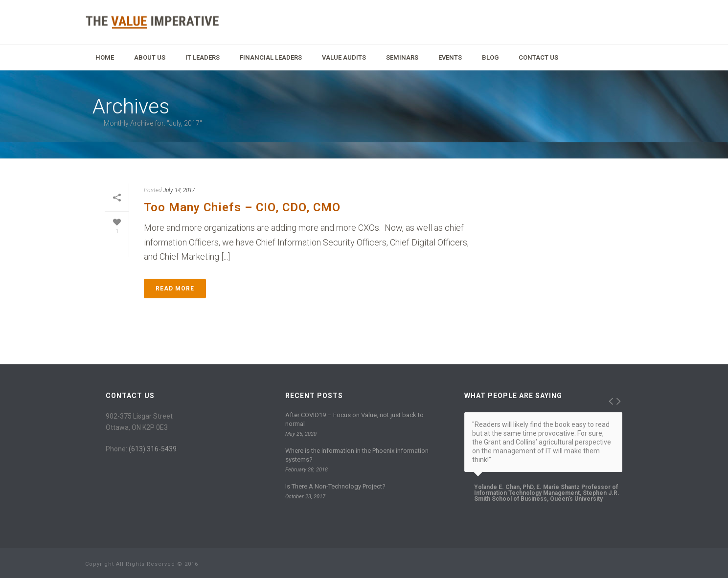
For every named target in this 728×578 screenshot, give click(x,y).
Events (450, 57)
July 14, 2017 (179, 190)
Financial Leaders (271, 57)
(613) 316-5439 (153, 449)
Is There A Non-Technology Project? (335, 486)
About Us (150, 57)
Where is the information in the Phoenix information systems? (357, 455)
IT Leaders (203, 57)
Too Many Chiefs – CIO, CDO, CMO (242, 207)
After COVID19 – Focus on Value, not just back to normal (354, 419)
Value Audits (344, 57)
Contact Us (538, 57)
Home (105, 57)
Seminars (402, 57)
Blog (490, 57)
